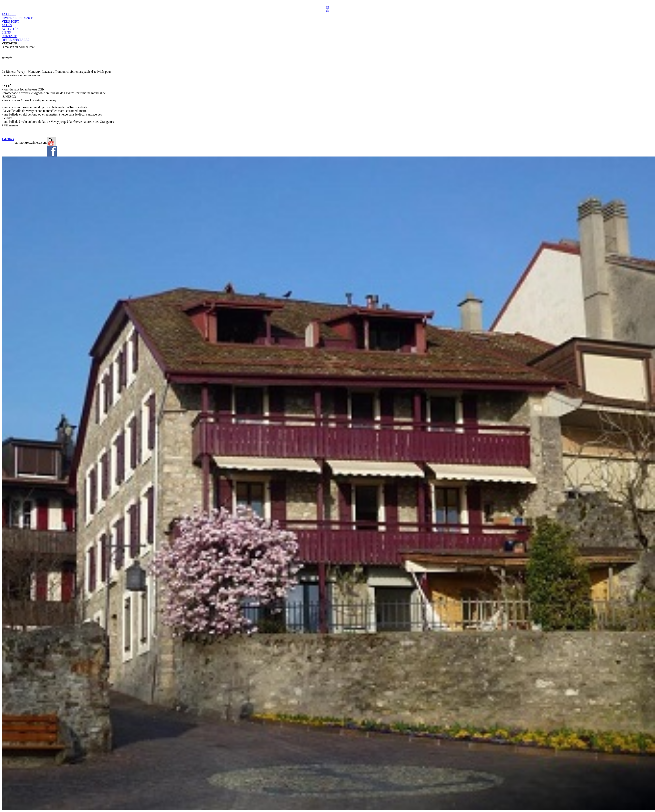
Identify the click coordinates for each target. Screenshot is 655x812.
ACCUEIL (9, 14)
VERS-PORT (10, 22)
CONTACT (9, 36)
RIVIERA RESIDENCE (17, 18)
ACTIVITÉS (10, 29)
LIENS (6, 32)
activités (7, 58)
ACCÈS (7, 25)
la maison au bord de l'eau (18, 47)
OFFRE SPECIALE (15, 40)
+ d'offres (8, 139)
